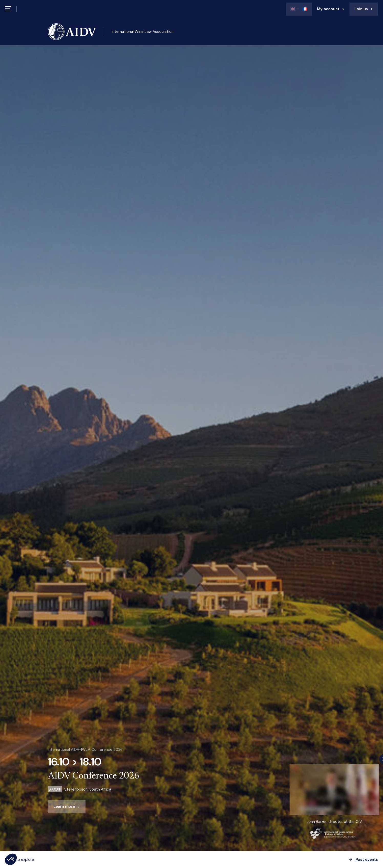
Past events (363, 860)
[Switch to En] (293, 9)
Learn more (64, 806)
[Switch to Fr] (303, 9)
